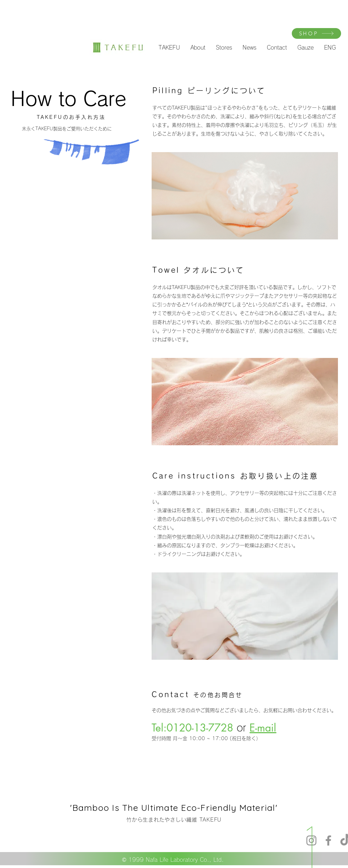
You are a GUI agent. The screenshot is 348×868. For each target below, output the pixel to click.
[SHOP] (316, 33)
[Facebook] (328, 840)
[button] (169, 47)
